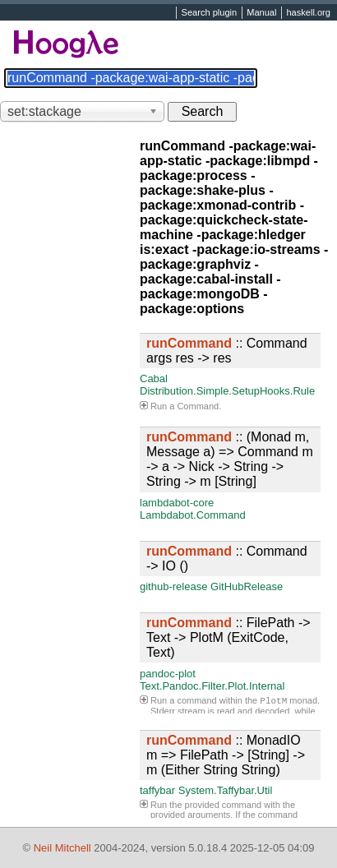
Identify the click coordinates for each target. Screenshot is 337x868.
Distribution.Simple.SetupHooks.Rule (227, 391)
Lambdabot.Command (193, 515)
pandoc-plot (168, 674)
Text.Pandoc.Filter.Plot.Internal (212, 686)
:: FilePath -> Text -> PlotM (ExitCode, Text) (229, 637)
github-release (173, 586)
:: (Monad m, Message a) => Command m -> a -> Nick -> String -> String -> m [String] (230, 459)
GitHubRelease (247, 586)
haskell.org (308, 13)
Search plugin (210, 13)
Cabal (154, 379)
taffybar (157, 790)
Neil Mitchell (62, 848)
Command (198, 406)
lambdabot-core (177, 503)
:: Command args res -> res (227, 351)
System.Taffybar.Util (226, 790)
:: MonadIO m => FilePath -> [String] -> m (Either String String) (226, 755)
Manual (261, 13)
